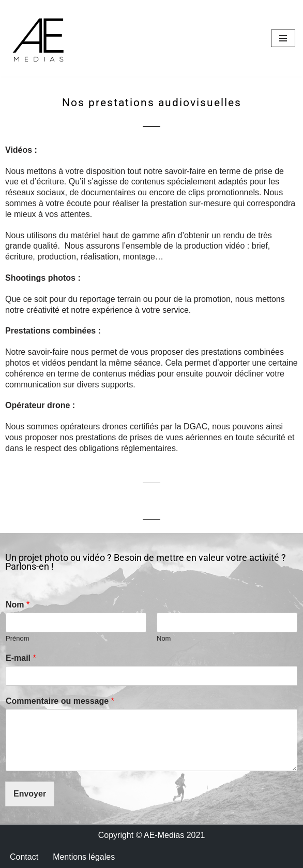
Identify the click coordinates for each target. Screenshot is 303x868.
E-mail (21, 658)
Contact (24, 857)
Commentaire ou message (60, 701)
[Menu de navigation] (283, 38)
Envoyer (30, 794)
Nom (18, 605)
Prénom (18, 638)
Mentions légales (84, 857)
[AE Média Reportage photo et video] (39, 38)
